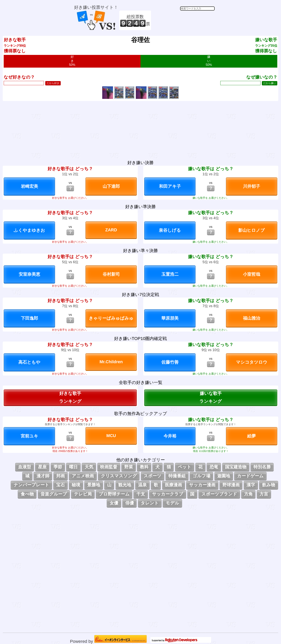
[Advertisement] (183, 20)
